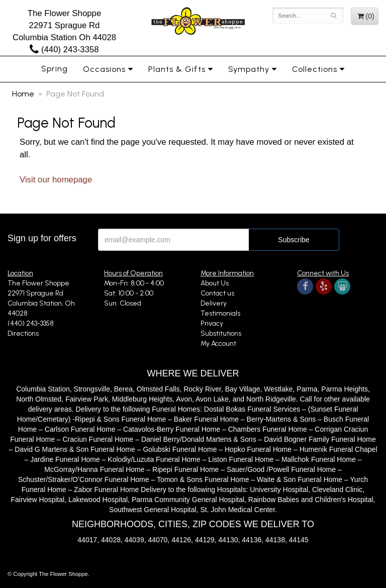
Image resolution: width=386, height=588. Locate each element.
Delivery (214, 303)
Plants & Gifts (177, 69)
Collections (315, 69)
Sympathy (249, 69)
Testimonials (220, 313)
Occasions (104, 69)
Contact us (217, 293)
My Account (218, 344)
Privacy (212, 323)
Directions (23, 333)
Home (23, 94)
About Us (215, 283)
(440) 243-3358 (64, 50)
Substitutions (221, 333)
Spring (55, 69)
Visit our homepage (56, 180)
